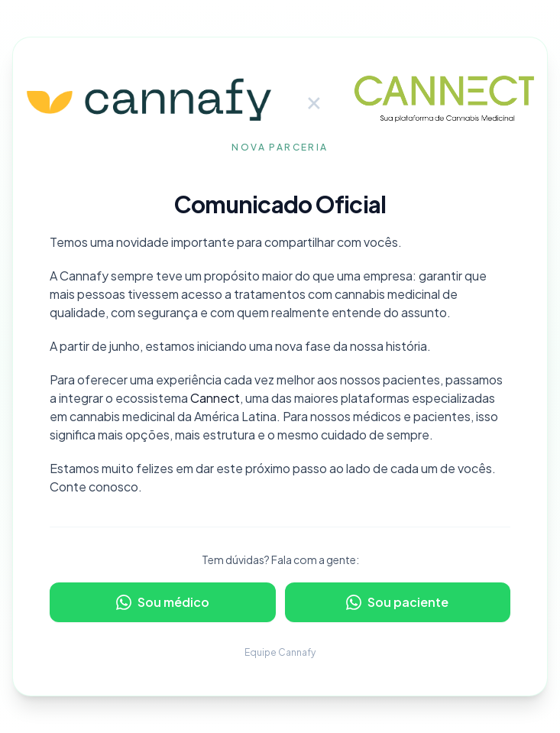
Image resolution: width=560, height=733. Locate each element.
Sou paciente (397, 602)
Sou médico (163, 602)
